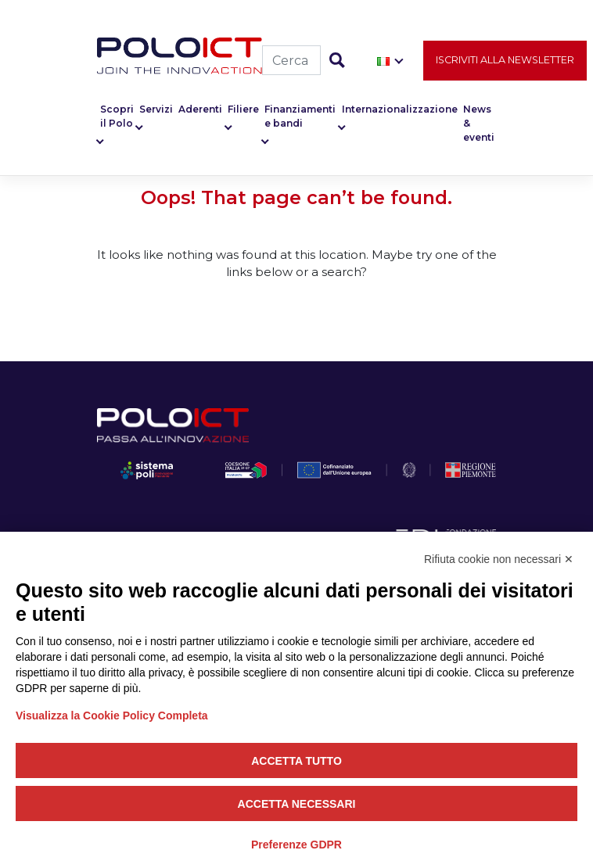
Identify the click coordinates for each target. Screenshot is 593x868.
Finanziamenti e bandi (300, 116)
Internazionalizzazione (400, 109)
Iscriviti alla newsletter (505, 60)
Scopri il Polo (117, 116)
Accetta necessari (297, 804)
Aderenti (200, 109)
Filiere (243, 109)
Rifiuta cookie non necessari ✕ (499, 559)
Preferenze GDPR (296, 845)
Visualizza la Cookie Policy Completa (112, 716)
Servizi (156, 109)
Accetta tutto (296, 761)
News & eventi (479, 123)
